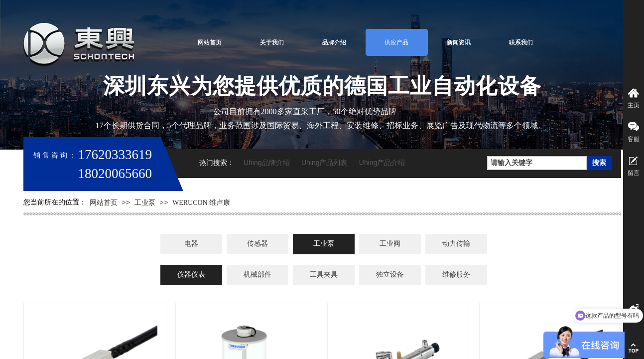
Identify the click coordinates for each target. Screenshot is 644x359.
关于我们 (272, 42)
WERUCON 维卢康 (201, 203)
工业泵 (145, 203)
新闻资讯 (459, 42)
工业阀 (390, 244)
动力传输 (456, 244)
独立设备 (390, 274)
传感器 (258, 244)
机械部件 (258, 274)
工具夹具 (324, 274)
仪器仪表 (191, 274)
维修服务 (456, 274)
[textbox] (537, 163)
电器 (191, 244)
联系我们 (521, 42)
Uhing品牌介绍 (267, 163)
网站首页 (210, 42)
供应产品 (396, 42)
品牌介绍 (334, 42)
